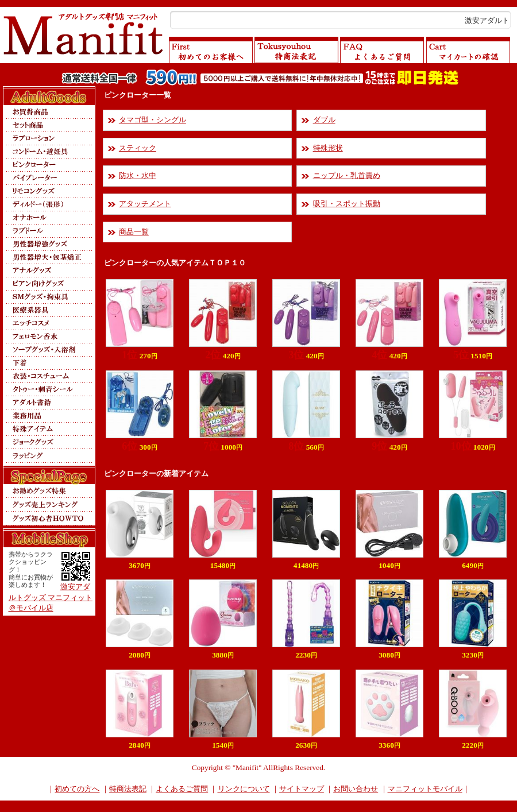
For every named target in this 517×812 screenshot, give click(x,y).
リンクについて (244, 789)
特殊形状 (328, 148)
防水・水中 (138, 175)
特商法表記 (128, 789)
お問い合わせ (356, 789)
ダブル (324, 120)
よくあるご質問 (182, 789)
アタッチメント (145, 204)
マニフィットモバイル (425, 789)
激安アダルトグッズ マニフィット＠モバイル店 (51, 597)
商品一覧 (134, 232)
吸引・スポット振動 (347, 204)
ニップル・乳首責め (347, 175)
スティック (138, 148)
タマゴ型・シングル (153, 120)
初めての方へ (77, 789)
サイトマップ (302, 789)
